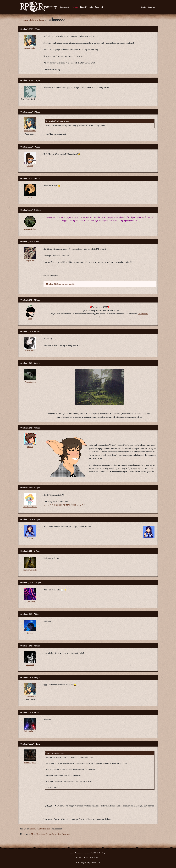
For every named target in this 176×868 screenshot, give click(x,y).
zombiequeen (30, 763)
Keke (38, 834)
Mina (33, 834)
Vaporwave (30, 601)
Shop (97, 7)
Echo (30, 319)
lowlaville (30, 665)
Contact (97, 857)
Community (65, 7)
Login (144, 7)
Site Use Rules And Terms (84, 857)
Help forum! (143, 314)
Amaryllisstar (30, 229)
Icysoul (30, 633)
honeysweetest (30, 48)
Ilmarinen (66, 834)
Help (91, 7)
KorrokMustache (30, 570)
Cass (43, 834)
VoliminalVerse (30, 731)
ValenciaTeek (30, 382)
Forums (75, 7)
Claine (49, 834)
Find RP (83, 7)
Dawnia (30, 166)
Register (151, 7)
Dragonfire (56, 834)
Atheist (30, 447)
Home (72, 853)
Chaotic (30, 538)
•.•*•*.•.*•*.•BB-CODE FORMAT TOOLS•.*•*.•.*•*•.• (65, 505)
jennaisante (30, 350)
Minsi (30, 197)
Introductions (37, 20)
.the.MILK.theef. (30, 507)
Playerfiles (30, 260)
